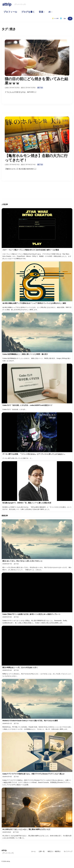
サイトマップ (68, 851)
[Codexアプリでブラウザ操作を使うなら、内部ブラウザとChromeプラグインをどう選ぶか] (37, 759)
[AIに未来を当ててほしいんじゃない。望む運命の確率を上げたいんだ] (37, 814)
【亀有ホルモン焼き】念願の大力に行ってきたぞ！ (36, 158)
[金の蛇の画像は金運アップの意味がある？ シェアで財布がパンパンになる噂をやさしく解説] (37, 287)
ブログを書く (28, 12)
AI (50, 12)
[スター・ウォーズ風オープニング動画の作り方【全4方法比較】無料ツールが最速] (37, 234)
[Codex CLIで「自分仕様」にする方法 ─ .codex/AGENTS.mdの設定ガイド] (37, 388)
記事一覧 (42, 851)
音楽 (41, 12)
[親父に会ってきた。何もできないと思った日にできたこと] (37, 545)
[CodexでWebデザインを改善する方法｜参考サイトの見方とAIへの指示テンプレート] (37, 599)
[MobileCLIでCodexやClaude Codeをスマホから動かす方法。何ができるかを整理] (37, 705)
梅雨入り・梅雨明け (54, 851)
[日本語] (70, 19)
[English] (65, 19)
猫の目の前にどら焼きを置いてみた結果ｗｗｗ (36, 81)
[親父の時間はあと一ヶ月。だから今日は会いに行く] (37, 652)
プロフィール (10, 12)
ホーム (34, 851)
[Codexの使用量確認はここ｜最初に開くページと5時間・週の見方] (37, 338)
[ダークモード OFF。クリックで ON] (55, 19)
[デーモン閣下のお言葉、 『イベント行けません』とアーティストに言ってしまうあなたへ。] (37, 436)
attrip (7, 4)
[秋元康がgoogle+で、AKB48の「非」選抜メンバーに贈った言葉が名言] (37, 486)
